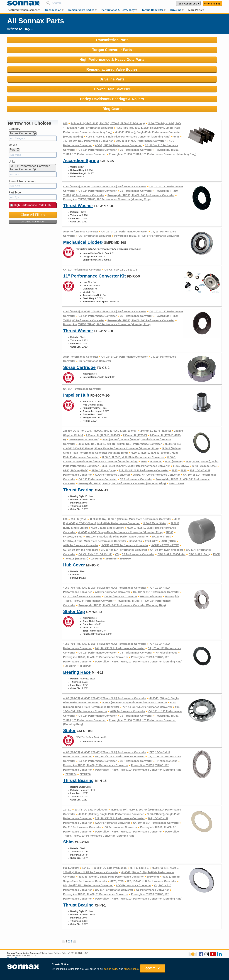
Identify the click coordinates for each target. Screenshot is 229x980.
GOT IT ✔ (160, 972)
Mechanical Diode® (83, 191)
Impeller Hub (76, 344)
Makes (13, 94)
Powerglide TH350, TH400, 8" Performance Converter (147, 185)
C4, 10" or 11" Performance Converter (125, 181)
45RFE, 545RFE (139, 817)
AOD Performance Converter (81, 181)
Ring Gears (196, 54)
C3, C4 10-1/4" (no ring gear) (80, 499)
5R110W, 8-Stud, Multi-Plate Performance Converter (95, 490)
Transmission (53, 10)
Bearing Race (77, 621)
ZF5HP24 (71, 615)
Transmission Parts (33, 40)
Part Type (15, 142)
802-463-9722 (29, 905)
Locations (115, 952)
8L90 (183, 420)
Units (12, 111)
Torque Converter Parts (87, 40)
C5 (117, 503)
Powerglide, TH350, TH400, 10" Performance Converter (141, 144)
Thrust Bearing (78, 439)
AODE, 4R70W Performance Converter (118, 95)
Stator (69, 680)
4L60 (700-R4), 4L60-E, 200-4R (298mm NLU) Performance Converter (105, 136)
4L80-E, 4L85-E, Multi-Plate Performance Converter (133, 406)
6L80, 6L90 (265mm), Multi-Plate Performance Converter (136, 415)
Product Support (69, 924)
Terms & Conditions (121, 931)
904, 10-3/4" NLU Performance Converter (141, 90)
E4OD (217, 503)
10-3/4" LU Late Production (91, 759)
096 (65, 468)
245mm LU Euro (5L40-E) (156, 380)
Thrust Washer (78, 155)
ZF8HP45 (97, 508)
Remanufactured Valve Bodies (196, 42)
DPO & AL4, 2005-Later (171, 503)
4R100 (169, 482)
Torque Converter (152, 10)
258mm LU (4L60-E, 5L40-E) (103, 384)
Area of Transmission (22, 130)
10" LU (67, 759)
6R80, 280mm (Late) (103, 420)
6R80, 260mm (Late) (204, 415)
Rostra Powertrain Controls (126, 959)
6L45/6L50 (156, 411)
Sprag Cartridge (79, 317)
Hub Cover (74, 514)
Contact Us (12, 907)
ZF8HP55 (111, 508)
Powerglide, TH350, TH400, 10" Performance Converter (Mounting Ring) (153, 103)
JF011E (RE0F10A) (77, 508)
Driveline (176, 10)
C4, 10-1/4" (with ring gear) (167, 499)
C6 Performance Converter (136, 99)
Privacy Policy (118, 945)
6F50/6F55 (136, 490)
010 (65, 73)
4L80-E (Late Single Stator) (107, 477)
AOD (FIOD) (169, 490)
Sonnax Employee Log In (183, 949)
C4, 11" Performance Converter (98, 99)
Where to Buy (212, 4)
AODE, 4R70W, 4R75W (165, 495)
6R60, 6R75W (181, 415)
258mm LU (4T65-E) (135, 384)
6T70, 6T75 (152, 490)
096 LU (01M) (79, 468)
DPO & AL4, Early (199, 503)
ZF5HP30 (85, 615)
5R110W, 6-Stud (73, 486)
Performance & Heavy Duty (118, 10)
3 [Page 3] (71, 891)
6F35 (176, 86)
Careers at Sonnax (70, 938)
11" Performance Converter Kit (94, 225)
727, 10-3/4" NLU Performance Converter (88, 90)
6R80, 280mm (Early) (76, 420)
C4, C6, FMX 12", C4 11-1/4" (121, 219)
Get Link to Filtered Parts (33, 171)
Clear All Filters (33, 164)
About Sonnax (124, 916)
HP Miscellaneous (151, 546)
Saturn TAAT (177, 433)
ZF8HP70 (125, 508)
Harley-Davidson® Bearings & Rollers (142, 56)
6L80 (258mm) (174, 411)
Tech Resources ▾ (188, 4)
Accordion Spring (81, 110)
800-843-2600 (14, 905)
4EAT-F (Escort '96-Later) (84, 389)
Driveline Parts (33, 54)
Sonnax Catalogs (69, 931)
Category (14, 78)
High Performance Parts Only (31, 154)
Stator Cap (74, 561)
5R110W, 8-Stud (162, 486)
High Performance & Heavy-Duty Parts (142, 42)
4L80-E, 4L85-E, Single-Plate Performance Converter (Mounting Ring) (128, 86)
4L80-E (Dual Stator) (155, 473)
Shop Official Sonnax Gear (75, 945)
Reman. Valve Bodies (81, 10)
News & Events (119, 924)
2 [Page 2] (69, 891)
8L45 (175, 420)
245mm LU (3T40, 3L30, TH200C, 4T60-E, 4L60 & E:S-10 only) (108, 73)
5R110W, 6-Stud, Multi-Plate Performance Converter (117, 486)
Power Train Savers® (87, 54)
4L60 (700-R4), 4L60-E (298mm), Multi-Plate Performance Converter (131, 468)
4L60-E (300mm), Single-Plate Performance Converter (134, 652)
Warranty (115, 938)
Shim (68, 791)
